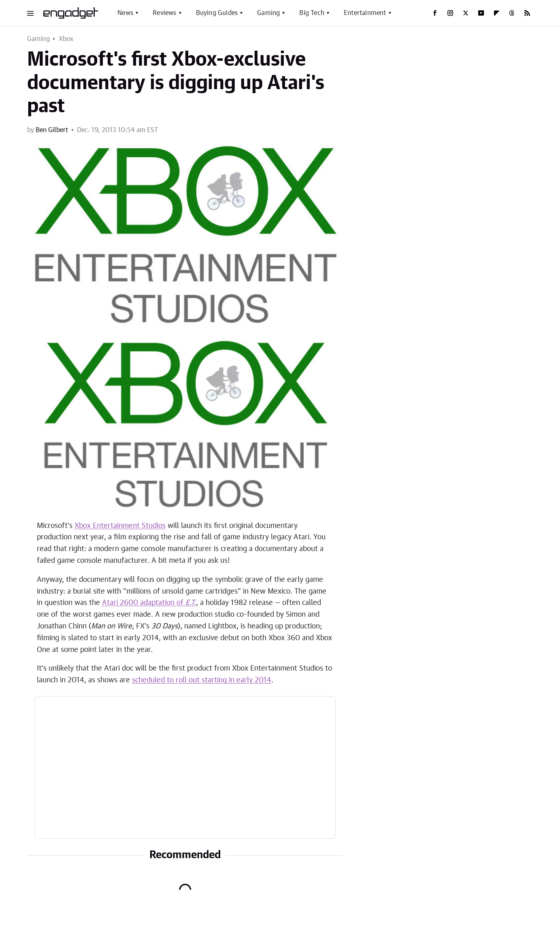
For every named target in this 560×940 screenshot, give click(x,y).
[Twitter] (466, 13)
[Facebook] (435, 13)
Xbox (66, 39)
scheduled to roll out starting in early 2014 (202, 680)
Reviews (164, 13)
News (125, 13)
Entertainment (365, 13)
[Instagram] (450, 13)
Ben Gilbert (52, 130)
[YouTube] (481, 13)
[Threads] (512, 13)
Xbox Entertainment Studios (120, 526)
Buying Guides (217, 13)
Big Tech (312, 13)
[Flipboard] (496, 13)
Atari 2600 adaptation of (149, 603)
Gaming (268, 13)
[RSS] (527, 13)
